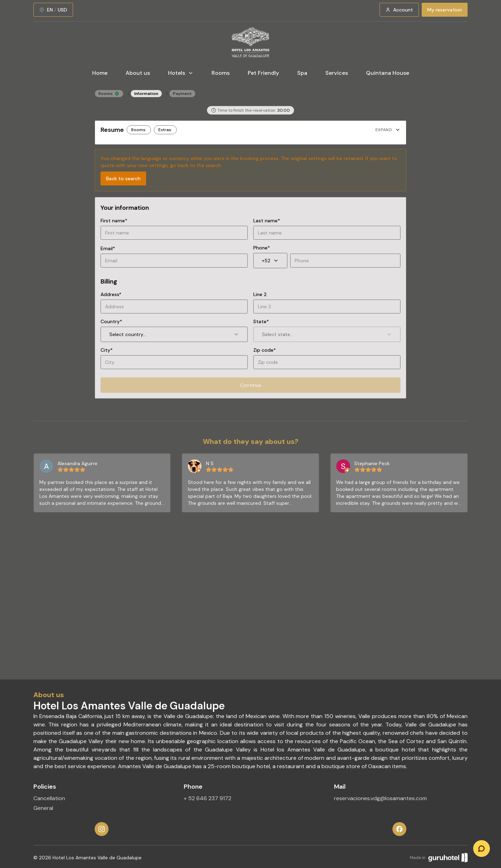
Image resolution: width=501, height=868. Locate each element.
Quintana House (388, 73)
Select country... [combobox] (174, 334)
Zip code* (265, 350)
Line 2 (260, 294)
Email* (108, 248)
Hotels (181, 73)
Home (100, 73)
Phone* (262, 248)
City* (107, 350)
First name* (114, 221)
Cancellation (49, 798)
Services (337, 73)
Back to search (123, 178)
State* (261, 321)
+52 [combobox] (270, 261)
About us (138, 73)
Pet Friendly (263, 73)
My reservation (445, 10)
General (43, 808)
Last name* (267, 221)
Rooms (221, 73)
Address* (111, 294)
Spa (302, 73)
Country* (111, 321)
